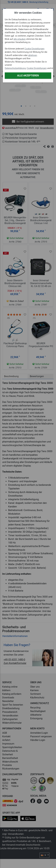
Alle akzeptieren (28, 76)
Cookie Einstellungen (34, 49)
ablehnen (33, 55)
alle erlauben (20, 39)
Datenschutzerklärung (15, 68)
